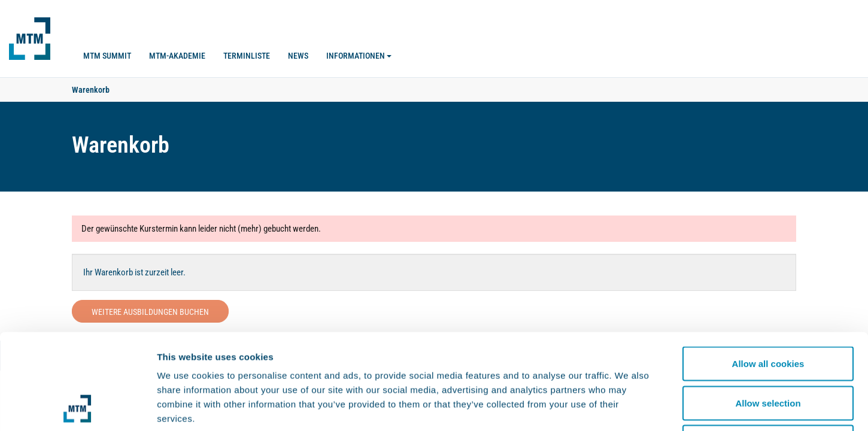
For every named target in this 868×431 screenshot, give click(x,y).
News (298, 56)
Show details (628, 407)
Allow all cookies (768, 274)
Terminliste (247, 56)
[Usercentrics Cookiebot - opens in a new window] (78, 408)
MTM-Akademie (177, 56)
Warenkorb (91, 90)
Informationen (359, 56)
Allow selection (768, 313)
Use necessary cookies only (768, 352)
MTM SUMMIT (107, 56)
